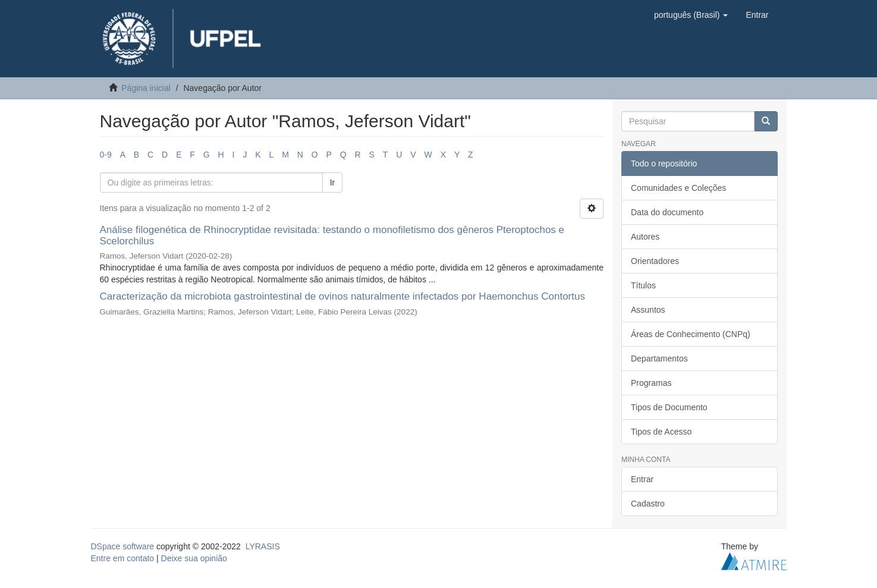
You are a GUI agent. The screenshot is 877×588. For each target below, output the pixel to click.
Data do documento (667, 212)
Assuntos (648, 310)
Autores (645, 237)
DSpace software (123, 546)
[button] (691, 15)
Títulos (643, 285)
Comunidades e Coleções (678, 188)
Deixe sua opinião (194, 558)
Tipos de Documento (669, 407)
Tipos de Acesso (661, 432)
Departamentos (659, 359)
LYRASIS (263, 546)
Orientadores (655, 261)
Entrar (642, 479)
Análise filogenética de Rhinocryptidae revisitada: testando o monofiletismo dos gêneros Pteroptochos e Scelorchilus (332, 235)
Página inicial (146, 88)
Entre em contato (123, 558)
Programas (651, 383)
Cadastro (648, 504)
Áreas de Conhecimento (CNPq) (691, 334)
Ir (333, 183)
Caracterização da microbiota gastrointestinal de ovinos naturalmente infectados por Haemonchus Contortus (342, 296)
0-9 (106, 155)
